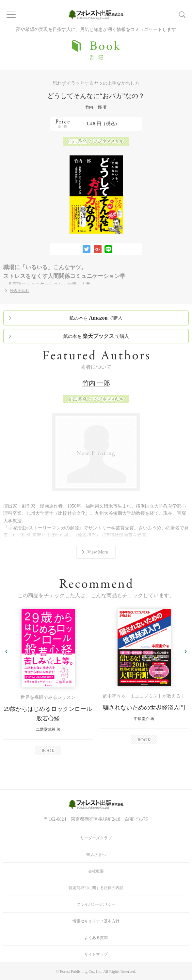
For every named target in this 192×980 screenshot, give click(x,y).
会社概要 (96, 871)
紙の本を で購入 (96, 318)
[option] (48, 682)
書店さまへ (96, 855)
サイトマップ (96, 954)
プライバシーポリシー (96, 904)
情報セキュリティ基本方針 (96, 921)
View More (97, 552)
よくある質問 (96, 938)
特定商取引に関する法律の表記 (96, 888)
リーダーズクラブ (96, 838)
